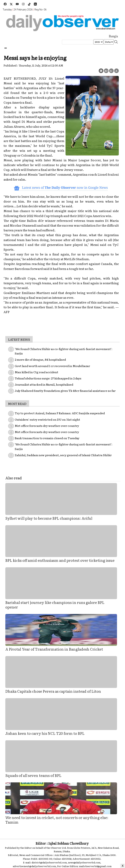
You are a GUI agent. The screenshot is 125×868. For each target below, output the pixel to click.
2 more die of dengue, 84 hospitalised (40, 359)
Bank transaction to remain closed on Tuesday (47, 438)
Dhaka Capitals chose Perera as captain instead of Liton (53, 691)
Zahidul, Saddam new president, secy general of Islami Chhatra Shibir (63, 455)
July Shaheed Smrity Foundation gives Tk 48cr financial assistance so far (65, 391)
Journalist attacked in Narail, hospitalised (44, 384)
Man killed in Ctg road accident (36, 372)
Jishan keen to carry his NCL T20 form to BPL (45, 733)
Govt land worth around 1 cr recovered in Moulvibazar (52, 366)
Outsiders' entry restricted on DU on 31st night (47, 419)
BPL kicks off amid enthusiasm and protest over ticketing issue (60, 560)
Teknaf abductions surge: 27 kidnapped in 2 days (48, 378)
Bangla (113, 36)
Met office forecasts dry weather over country (47, 426)
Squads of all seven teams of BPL (33, 775)
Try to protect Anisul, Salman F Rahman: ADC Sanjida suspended (60, 413)
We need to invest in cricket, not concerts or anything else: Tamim (57, 820)
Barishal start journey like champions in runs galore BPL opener (55, 605)
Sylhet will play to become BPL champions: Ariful (49, 518)
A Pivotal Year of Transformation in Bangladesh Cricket (54, 649)
